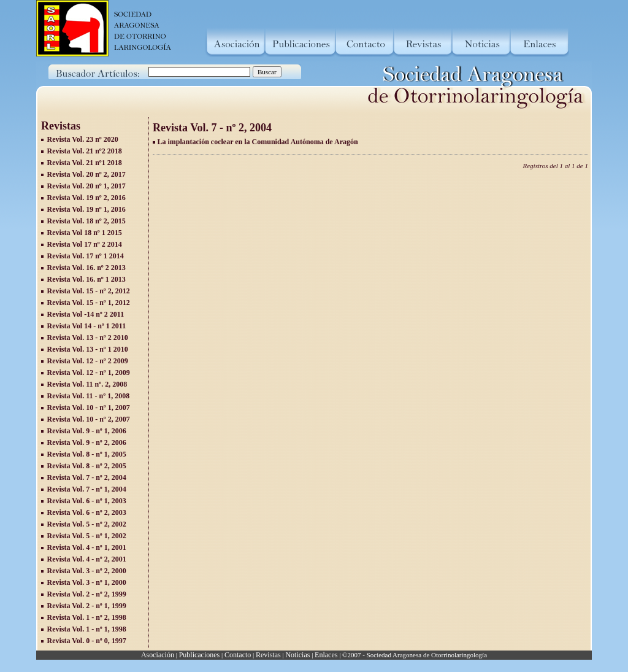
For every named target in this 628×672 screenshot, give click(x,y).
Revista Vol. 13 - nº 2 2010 (88, 338)
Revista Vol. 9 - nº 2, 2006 (87, 442)
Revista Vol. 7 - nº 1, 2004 (87, 489)
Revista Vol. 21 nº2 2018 (85, 151)
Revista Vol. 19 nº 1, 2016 (86, 209)
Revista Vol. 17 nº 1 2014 (86, 256)
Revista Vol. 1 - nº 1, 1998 (87, 629)
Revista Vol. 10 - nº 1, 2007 (89, 407)
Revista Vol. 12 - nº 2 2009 (88, 361)
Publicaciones (200, 655)
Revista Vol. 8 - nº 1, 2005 (87, 454)
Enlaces (326, 655)
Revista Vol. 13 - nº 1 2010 (88, 349)
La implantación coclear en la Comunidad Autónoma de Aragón (258, 142)
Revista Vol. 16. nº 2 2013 (86, 268)
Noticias (297, 655)
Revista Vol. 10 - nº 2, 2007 (89, 419)
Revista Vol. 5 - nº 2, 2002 (87, 524)
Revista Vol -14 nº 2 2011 (86, 314)
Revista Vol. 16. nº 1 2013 (86, 279)
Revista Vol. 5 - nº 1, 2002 (87, 536)
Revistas (268, 655)
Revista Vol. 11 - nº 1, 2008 (89, 396)
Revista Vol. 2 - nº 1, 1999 (87, 606)
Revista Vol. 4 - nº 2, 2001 (87, 559)
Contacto (238, 655)
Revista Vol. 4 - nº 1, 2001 (87, 547)
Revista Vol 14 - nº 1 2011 (87, 326)
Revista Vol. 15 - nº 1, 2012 (89, 303)
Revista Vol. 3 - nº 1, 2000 (87, 582)
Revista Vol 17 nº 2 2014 (85, 244)
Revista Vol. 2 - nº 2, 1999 (87, 594)
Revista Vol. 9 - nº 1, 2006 (87, 431)
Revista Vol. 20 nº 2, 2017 (86, 174)
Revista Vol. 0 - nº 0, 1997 (87, 641)
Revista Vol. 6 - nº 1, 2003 (87, 501)
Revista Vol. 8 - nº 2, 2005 (87, 466)
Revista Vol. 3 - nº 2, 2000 (87, 571)
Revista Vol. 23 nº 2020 (83, 139)
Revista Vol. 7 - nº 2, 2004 (87, 477)
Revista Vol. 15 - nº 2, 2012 (89, 291)
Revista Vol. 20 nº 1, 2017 (86, 186)
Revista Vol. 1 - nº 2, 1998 (87, 617)
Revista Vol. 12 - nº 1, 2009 (89, 373)
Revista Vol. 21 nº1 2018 (85, 163)
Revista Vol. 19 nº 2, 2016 (86, 198)
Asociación (158, 655)
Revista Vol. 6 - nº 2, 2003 (87, 512)
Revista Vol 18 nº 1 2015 (85, 233)
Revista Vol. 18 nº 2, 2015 (86, 221)
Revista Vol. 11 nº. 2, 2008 (87, 384)
